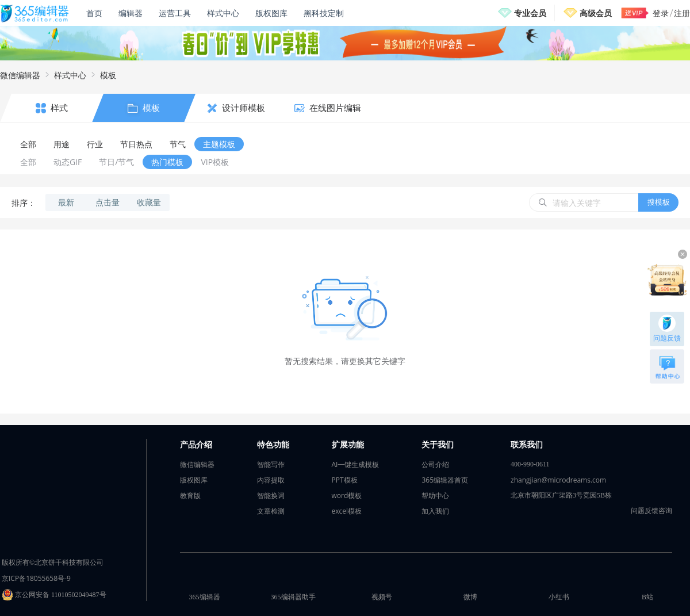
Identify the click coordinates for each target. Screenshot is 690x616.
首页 (94, 13)
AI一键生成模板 (356, 464)
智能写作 (271, 464)
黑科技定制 (324, 13)
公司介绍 (435, 464)
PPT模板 (345, 480)
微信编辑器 (20, 75)
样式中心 (223, 13)
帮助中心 (435, 496)
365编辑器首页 (445, 480)
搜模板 (659, 202)
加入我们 (435, 511)
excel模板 (347, 511)
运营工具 (175, 13)
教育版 (190, 496)
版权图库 (271, 13)
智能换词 (271, 496)
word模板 (347, 496)
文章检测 (271, 511)
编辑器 (131, 13)
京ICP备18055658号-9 (36, 578)
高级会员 (596, 13)
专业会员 (530, 13)
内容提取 (271, 480)
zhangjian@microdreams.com (558, 480)
